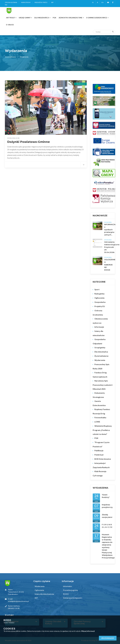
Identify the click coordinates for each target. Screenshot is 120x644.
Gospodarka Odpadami (99, 341)
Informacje (99, 327)
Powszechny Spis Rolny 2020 (101, 366)
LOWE (97, 422)
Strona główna (11, 2)
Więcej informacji (88, 631)
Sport (97, 289)
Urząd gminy (100, 347)
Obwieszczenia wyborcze (100, 321)
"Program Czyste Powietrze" (101, 444)
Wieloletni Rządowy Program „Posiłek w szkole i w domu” (102, 430)
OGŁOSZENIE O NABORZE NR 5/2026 (110, 265)
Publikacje (99, 450)
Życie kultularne (101, 356)
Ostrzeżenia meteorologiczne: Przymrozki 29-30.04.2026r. (112, 247)
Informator (67, 586)
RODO (66, 594)
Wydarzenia (100, 360)
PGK (96, 438)
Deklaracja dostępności (72, 598)
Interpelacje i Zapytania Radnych (101, 465)
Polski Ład (99, 455)
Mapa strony (26, 2)
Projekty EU (100, 306)
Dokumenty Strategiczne (99, 395)
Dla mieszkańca (101, 352)
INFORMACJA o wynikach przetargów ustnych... (110, 230)
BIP (52, 2)
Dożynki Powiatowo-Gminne (29, 142)
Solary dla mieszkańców (99, 333)
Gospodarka (100, 302)
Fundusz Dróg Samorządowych (100, 375)
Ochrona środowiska (98, 313)
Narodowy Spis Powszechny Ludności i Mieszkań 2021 (103, 385)
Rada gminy (99, 294)
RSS (6, 5)
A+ (103, 2)
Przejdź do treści (41, 2)
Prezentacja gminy (70, 590)
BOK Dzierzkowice (103, 459)
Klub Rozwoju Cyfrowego (99, 473)
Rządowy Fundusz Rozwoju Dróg (101, 411)
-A (93, 2)
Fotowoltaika (100, 417)
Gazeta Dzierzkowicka (99, 403)
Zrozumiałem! (108, 638)
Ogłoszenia (99, 298)
